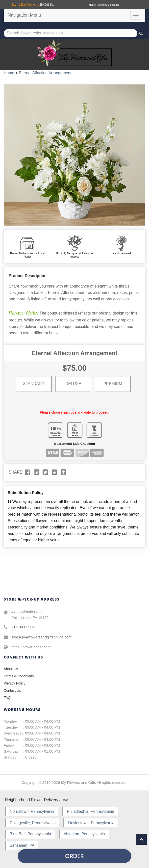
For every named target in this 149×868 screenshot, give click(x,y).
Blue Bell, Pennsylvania (30, 834)
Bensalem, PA (22, 845)
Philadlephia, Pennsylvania (90, 811)
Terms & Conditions (19, 676)
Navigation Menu (24, 15)
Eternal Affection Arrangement (45, 73)
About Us (11, 669)
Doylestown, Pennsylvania (91, 823)
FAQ (7, 698)
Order (74, 856)
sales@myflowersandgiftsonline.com (41, 637)
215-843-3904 (23, 627)
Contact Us (12, 690)
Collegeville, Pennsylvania (33, 823)
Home (9, 73)
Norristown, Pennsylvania (32, 811)
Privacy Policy (14, 683)
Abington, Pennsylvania (84, 834)
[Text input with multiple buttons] (71, 33)
